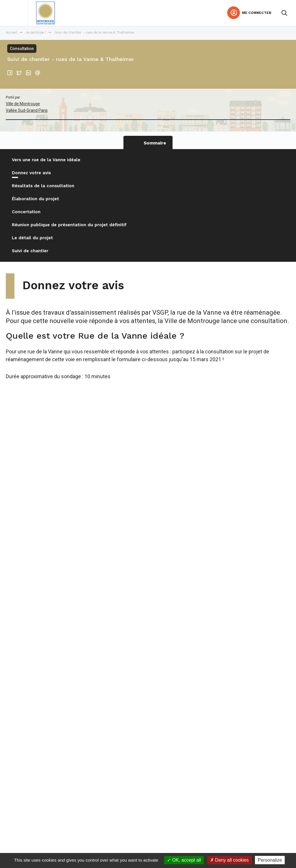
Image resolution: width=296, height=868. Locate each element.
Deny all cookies (230, 860)
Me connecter (257, 13)
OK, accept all (184, 860)
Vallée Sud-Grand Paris (27, 110)
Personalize (270, 860)
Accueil (11, 33)
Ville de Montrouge (23, 104)
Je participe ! (36, 33)
